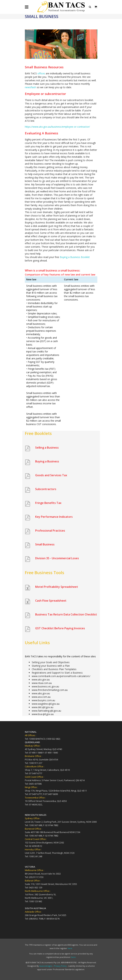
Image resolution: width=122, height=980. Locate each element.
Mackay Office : (33, 746)
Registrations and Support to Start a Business (57, 673)
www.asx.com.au (41, 697)
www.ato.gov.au (41, 680)
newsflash (30, 87)
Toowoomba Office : (35, 798)
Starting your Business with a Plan (51, 666)
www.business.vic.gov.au (45, 686)
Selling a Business (47, 448)
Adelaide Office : (33, 912)
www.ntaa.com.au (42, 683)
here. (70, 948)
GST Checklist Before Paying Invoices (60, 628)
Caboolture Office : (35, 766)
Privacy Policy (60, 966)
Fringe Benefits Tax (48, 503)
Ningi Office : (31, 787)
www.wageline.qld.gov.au (46, 704)
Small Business (45, 544)
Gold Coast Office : (35, 777)
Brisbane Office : (33, 756)
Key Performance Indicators (54, 517)
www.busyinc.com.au (43, 700)
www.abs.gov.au (41, 693)
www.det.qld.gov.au (43, 707)
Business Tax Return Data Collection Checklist (66, 614)
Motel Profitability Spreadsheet (57, 587)
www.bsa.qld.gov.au (43, 714)
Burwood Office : (33, 829)
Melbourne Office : (35, 870)
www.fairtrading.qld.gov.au (46, 711)
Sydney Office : (33, 818)
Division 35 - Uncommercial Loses (57, 558)
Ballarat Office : (33, 881)
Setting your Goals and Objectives (51, 662)
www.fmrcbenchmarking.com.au (50, 690)
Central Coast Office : (36, 839)
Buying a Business (47, 461)
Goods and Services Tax (51, 475)
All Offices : (31, 735)
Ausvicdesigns (46, 966)
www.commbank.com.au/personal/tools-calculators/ (61, 676)
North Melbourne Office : (38, 891)
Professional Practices (50, 531)
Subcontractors (46, 489)
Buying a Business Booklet (75, 257)
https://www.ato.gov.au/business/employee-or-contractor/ (57, 127)
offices (41, 73)
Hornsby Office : (33, 849)
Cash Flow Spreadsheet (51, 601)
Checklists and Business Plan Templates (54, 669)
